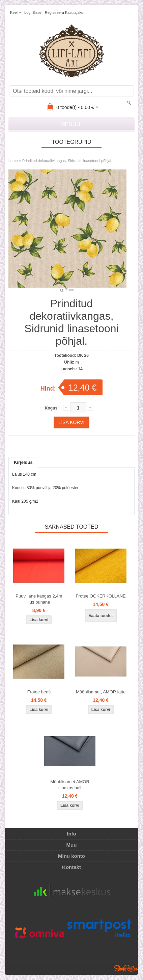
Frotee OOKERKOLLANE (101, 596)
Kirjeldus (23, 462)
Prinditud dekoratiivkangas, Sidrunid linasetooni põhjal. (67, 161)
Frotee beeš (39, 692)
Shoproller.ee (126, 968)
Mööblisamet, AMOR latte (101, 692)
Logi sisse (33, 12)
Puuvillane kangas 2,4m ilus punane (39, 599)
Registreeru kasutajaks (64, 12)
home (13, 161)
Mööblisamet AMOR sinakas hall (70, 785)
